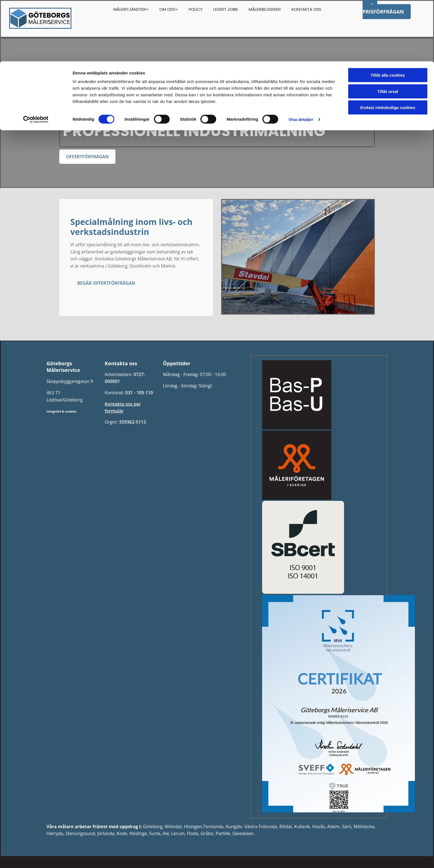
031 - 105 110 (139, 393)
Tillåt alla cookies (388, 14)
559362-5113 (133, 422)
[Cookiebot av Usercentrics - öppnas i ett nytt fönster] (36, 58)
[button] (87, 157)
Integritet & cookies (61, 411)
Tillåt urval (388, 30)
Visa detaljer (301, 58)
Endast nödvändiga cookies (388, 46)
